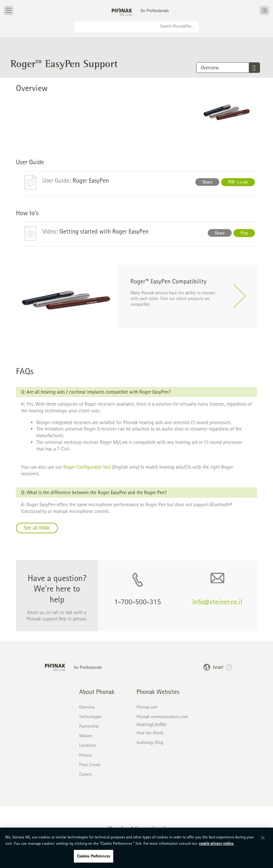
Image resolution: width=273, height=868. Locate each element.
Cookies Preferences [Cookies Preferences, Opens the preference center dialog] (94, 856)
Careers (85, 774)
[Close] (263, 838)
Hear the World (150, 733)
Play (244, 233)
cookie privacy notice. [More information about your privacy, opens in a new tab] (217, 843)
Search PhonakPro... (177, 26)
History (85, 755)
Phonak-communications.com (162, 717)
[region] (136, 848)
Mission (86, 736)
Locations (87, 745)
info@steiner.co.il (217, 602)
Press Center (90, 765)
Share (207, 182)
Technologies (90, 717)
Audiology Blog (150, 742)
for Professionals (155, 10)
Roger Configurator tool (87, 467)
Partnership (89, 726)
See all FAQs (37, 528)
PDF (238, 182)
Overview (87, 707)
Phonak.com (147, 707)
